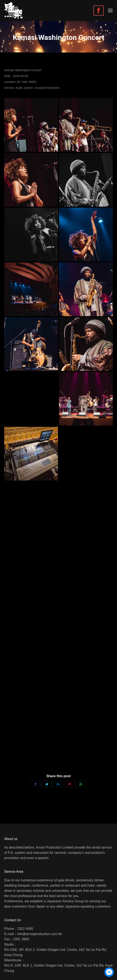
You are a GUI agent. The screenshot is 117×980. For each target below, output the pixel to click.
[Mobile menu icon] (110, 10)
